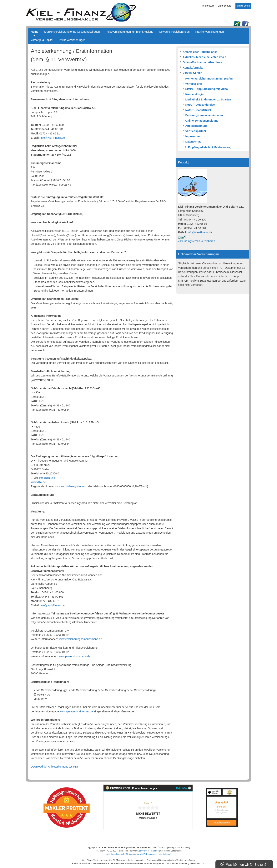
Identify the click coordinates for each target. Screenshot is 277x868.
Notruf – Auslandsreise (200, 105)
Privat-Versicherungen (72, 40)
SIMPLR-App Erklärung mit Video (207, 89)
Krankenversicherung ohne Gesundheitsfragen (72, 32)
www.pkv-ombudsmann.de (74, 656)
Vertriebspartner (196, 131)
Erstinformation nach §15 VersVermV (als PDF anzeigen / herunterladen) (139, 854)
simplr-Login (243, 6)
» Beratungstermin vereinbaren (197, 241)
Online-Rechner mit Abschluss (202, 62)
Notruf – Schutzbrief (198, 110)
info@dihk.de (47, 478)
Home (35, 32)
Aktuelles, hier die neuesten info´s (205, 57)
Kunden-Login (195, 94)
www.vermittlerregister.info (70, 486)
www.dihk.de (38, 482)
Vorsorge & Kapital (42, 40)
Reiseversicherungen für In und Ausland (129, 32)
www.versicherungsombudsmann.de (80, 639)
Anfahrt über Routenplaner (200, 52)
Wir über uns (194, 84)
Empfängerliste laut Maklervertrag (210, 147)
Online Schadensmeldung (202, 121)
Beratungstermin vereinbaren (204, 115)
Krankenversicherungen (209, 32)
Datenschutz (224, 6)
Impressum (208, 6)
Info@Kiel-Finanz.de (53, 138)
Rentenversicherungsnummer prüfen (209, 79)
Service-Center (192, 73)
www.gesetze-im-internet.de (76, 711)
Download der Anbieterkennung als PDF (55, 767)
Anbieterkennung (196, 126)
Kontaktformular (193, 68)
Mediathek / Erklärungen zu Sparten (208, 99)
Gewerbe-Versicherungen (174, 32)
